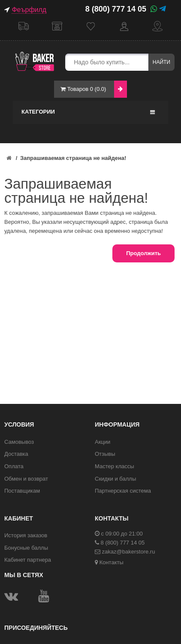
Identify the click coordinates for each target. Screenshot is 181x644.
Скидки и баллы (115, 479)
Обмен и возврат (26, 479)
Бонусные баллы (26, 548)
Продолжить (143, 253)
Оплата (14, 466)
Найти (161, 62)
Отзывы (105, 454)
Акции (103, 442)
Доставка (24, 26)
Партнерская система (123, 491)
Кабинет (124, 26)
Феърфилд (29, 10)
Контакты (157, 26)
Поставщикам (22, 491)
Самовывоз (57, 26)
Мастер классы (115, 466)
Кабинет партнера (28, 560)
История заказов (26, 535)
